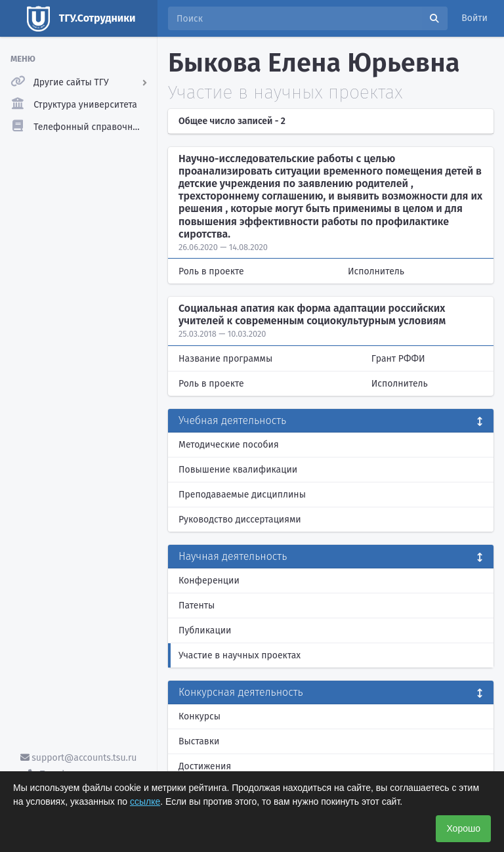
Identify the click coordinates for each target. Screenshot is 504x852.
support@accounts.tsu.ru (79, 758)
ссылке (145, 801)
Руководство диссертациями (240, 520)
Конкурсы (199, 716)
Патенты (197, 606)
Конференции (209, 581)
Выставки (199, 741)
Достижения (205, 766)
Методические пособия (229, 445)
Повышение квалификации (238, 470)
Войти (474, 18)
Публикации (205, 630)
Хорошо (463, 828)
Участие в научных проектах (240, 655)
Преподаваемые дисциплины (242, 495)
